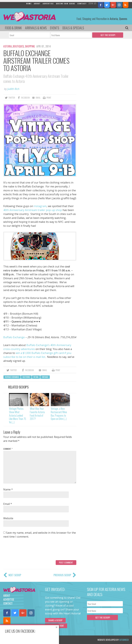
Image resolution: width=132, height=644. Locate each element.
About (37, 4)
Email (8, 504)
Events (55, 28)
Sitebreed (124, 640)
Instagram (40, 206)
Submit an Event (56, 626)
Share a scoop (55, 620)
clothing (26, 377)
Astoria (8, 46)
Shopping (30, 46)
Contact (82, 4)
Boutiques (18, 46)
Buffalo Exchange (14, 337)
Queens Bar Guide (66, 4)
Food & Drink (13, 28)
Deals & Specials (73, 28)
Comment (8, 449)
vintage (45, 377)
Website (8, 518)
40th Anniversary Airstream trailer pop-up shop (33, 210)
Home (29, 4)
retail (36, 377)
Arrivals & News (36, 28)
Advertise (48, 4)
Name (8, 489)
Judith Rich (13, 89)
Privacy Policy (36, 640)
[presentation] (28, 551)
